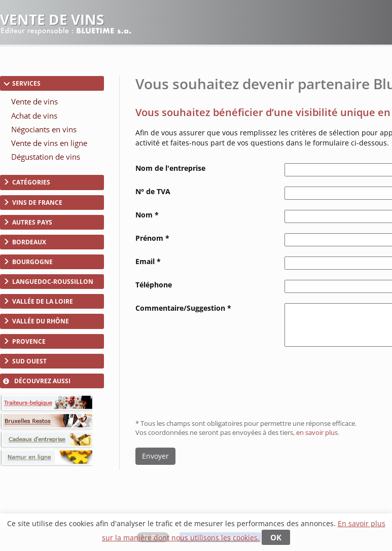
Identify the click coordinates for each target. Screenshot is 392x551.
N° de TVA (153, 191)
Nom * (147, 215)
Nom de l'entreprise (170, 168)
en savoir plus (317, 433)
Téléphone (154, 285)
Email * (148, 261)
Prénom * (152, 238)
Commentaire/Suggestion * (183, 308)
